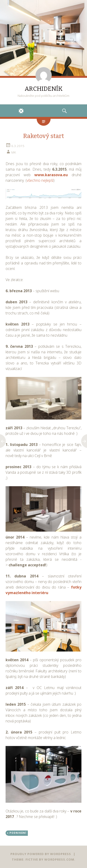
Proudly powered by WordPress (41, 854)
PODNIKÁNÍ (18, 833)
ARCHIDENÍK (44, 89)
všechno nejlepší (40, 180)
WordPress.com (59, 859)
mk (14, 152)
